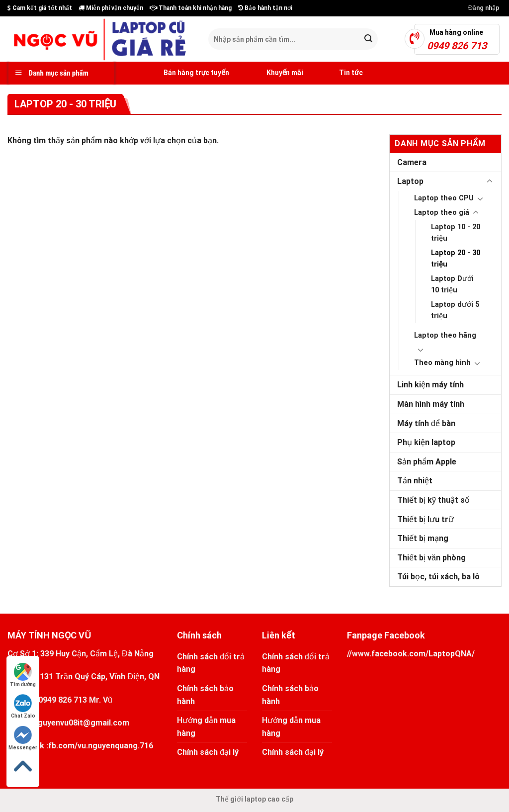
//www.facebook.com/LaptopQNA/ (411, 654)
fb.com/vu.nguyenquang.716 (101, 746)
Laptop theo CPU (444, 198)
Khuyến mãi (274, 73)
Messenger (23, 738)
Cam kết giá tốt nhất (40, 8)
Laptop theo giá (442, 213)
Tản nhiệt (415, 481)
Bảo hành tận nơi (265, 8)
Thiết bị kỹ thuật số (433, 500)
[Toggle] (490, 181)
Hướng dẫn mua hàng (206, 727)
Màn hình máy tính (431, 404)
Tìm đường (23, 675)
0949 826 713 (63, 700)
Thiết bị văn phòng (431, 558)
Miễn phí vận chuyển (111, 8)
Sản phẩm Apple (427, 462)
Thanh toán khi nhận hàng (191, 8)
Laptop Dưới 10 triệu (452, 284)
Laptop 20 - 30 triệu (456, 259)
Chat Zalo (23, 706)
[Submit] (368, 39)
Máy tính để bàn (426, 423)
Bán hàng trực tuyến (185, 73)
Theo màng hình (442, 363)
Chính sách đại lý (208, 752)
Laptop (410, 181)
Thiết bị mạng (423, 538)
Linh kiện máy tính (430, 385)
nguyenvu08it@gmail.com (81, 723)
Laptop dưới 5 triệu (455, 310)
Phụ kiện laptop (426, 442)
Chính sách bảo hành (205, 695)
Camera (412, 162)
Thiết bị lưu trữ (425, 519)
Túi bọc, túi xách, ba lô (438, 577)
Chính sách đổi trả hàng (211, 663)
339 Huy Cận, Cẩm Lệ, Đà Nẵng (97, 654)
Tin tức (340, 73)
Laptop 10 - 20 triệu (456, 233)
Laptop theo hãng (445, 335)
